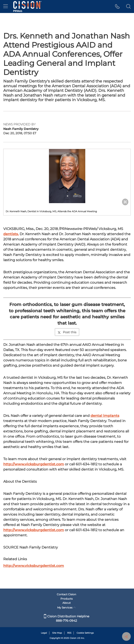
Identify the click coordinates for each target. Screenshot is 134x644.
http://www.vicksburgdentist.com (34, 464)
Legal (44, 633)
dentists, (11, 234)
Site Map (57, 633)
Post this (67, 332)
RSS (69, 633)
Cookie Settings (85, 633)
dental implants (105, 416)
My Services (66, 608)
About (67, 603)
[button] (117, 6)
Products (67, 599)
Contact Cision (66, 594)
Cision (73, 638)
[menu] (6, 6)
